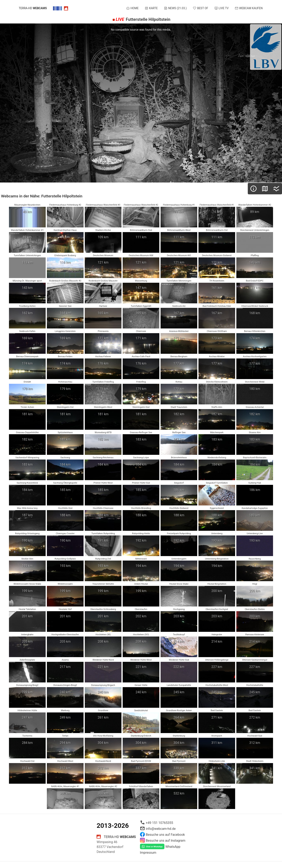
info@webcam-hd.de (161, 828)
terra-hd (33, 8)
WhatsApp (173, 847)
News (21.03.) (175, 8)
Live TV (221, 8)
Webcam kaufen (249, 8)
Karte (151, 8)
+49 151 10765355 (160, 823)
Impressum (148, 853)
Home (132, 8)
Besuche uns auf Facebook (165, 834)
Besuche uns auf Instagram (166, 840)
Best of (200, 8)
